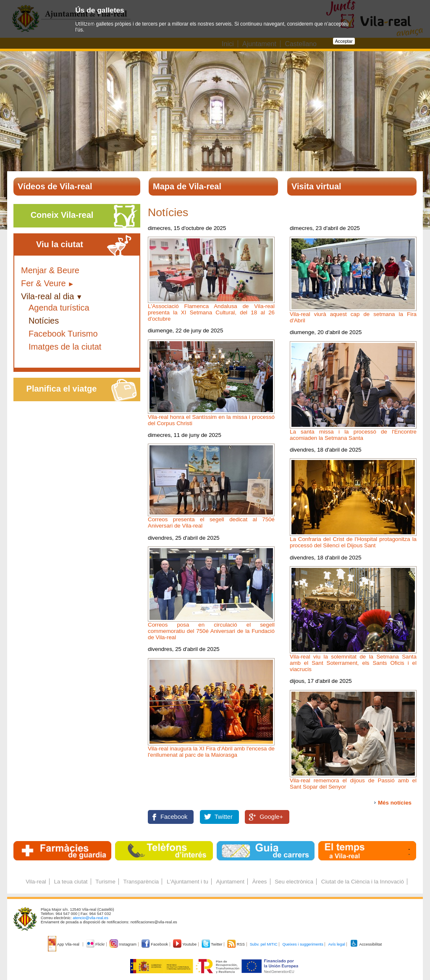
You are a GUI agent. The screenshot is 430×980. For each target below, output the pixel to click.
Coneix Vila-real (62, 215)
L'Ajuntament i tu (187, 882)
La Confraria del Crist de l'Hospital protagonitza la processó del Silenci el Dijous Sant (353, 542)
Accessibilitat (366, 944)
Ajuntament (230, 882)
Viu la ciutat (60, 244)
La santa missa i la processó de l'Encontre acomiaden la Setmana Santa (353, 435)
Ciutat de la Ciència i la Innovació (363, 882)
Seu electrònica (294, 882)
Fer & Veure (43, 283)
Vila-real (36, 882)
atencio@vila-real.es (90, 918)
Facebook (174, 817)
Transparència (141, 882)
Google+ (271, 817)
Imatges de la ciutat (65, 347)
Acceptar (344, 41)
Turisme (105, 882)
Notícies (44, 321)
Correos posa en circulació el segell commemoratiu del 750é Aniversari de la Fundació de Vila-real (211, 631)
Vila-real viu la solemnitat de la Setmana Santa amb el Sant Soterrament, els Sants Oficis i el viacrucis (353, 663)
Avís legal (336, 944)
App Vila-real (64, 944)
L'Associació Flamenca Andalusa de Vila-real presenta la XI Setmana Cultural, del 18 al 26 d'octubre (211, 312)
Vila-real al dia (47, 296)
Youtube (185, 944)
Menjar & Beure (50, 270)
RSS (236, 944)
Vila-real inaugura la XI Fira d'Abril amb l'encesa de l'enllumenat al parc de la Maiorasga (211, 752)
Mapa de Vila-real (187, 186)
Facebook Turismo (63, 334)
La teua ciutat (71, 882)
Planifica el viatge (62, 389)
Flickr (96, 944)
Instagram (124, 944)
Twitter (224, 817)
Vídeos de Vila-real (55, 186)
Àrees (260, 882)
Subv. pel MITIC (264, 944)
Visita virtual (316, 186)
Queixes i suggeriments (303, 944)
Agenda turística (59, 308)
